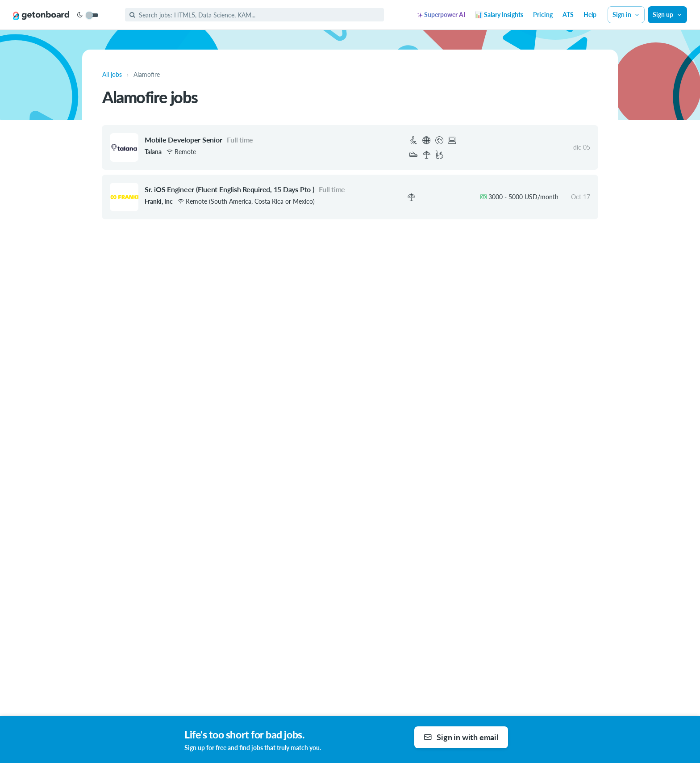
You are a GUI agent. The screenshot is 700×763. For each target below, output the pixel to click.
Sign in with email (461, 737)
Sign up (667, 15)
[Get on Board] (41, 15)
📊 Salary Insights (499, 15)
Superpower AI (441, 15)
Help (590, 15)
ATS (568, 15)
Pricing (543, 15)
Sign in (626, 15)
